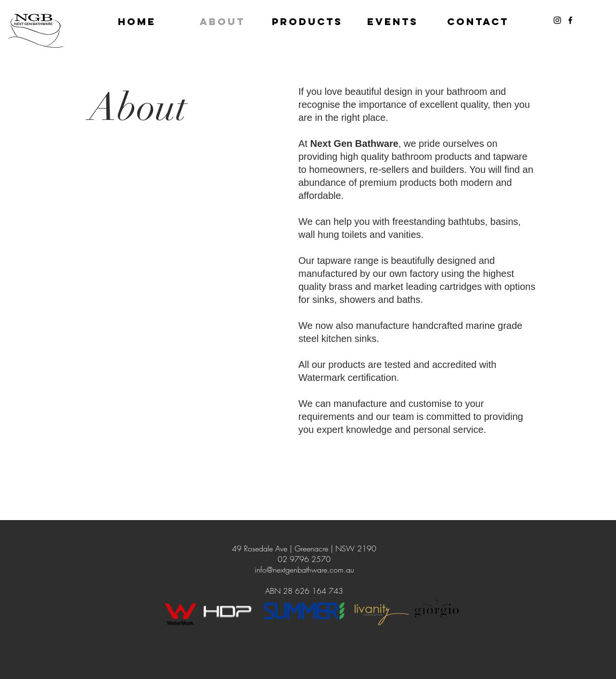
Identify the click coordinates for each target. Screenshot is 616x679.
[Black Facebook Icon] (570, 20)
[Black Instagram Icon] (557, 20)
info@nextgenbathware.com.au (304, 570)
